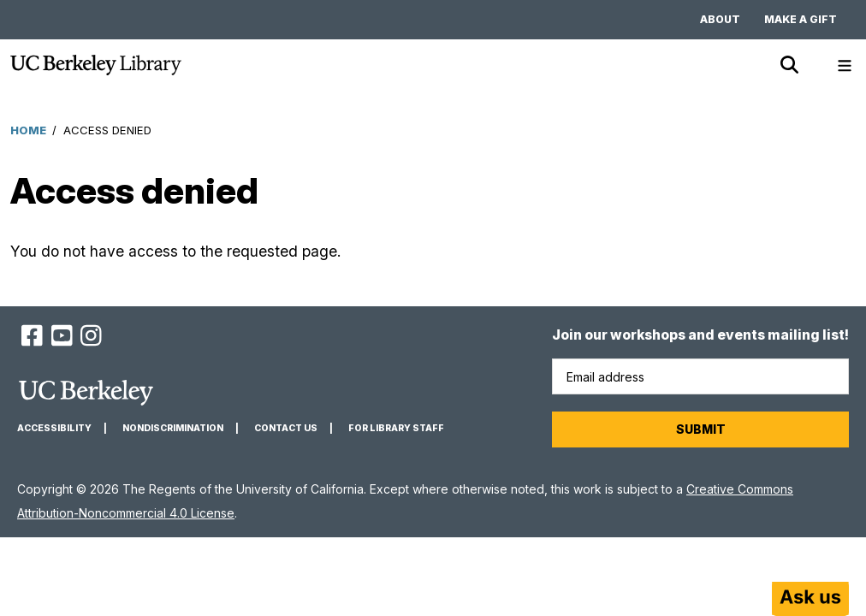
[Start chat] (810, 599)
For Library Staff (396, 428)
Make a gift (801, 19)
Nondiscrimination (173, 428)
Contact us (286, 428)
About (720, 19)
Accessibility (54, 428)
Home (28, 130)
